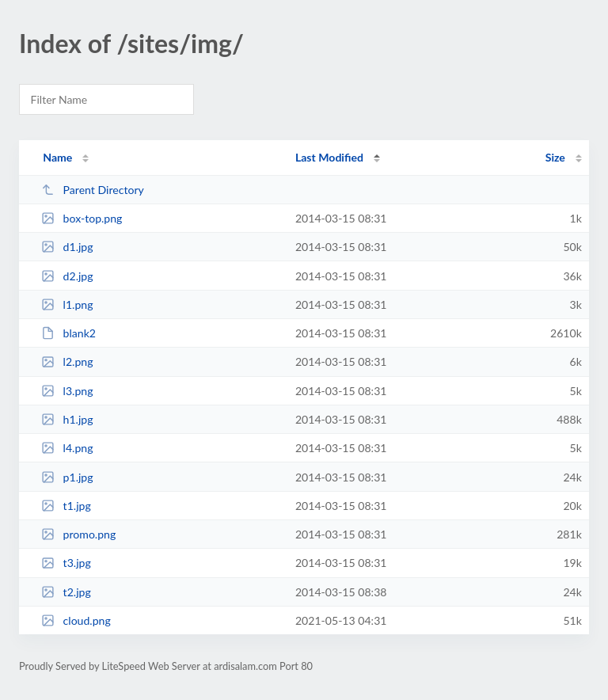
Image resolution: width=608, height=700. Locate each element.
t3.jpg (66, 563)
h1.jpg (67, 419)
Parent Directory (93, 190)
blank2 (68, 333)
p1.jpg (67, 477)
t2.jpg (66, 592)
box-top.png (82, 218)
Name (57, 157)
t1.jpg (66, 506)
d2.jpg (67, 276)
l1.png (67, 304)
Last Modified (329, 157)
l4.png (67, 448)
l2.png (67, 361)
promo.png (78, 534)
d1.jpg (67, 247)
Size (555, 157)
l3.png (67, 391)
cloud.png (76, 620)
